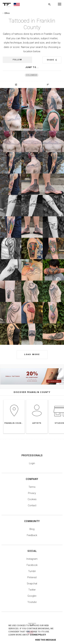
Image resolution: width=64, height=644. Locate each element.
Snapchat (32, 584)
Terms (32, 487)
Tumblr (32, 571)
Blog (32, 529)
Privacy (32, 493)
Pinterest (32, 577)
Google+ (32, 596)
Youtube (32, 602)
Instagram (32, 559)
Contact (32, 505)
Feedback (32, 535)
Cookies (32, 499)
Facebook (32, 565)
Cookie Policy (38, 635)
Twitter (32, 590)
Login (32, 463)
